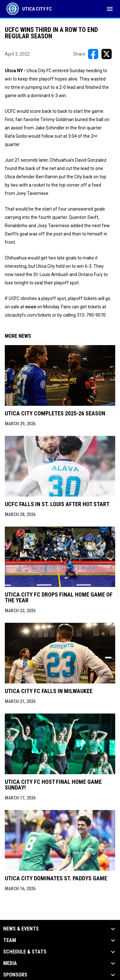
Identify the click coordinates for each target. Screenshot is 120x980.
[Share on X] (107, 54)
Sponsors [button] (15, 975)
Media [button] (10, 963)
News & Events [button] (21, 929)
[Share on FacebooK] (93, 54)
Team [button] (10, 940)
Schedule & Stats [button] (25, 952)
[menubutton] (110, 9)
